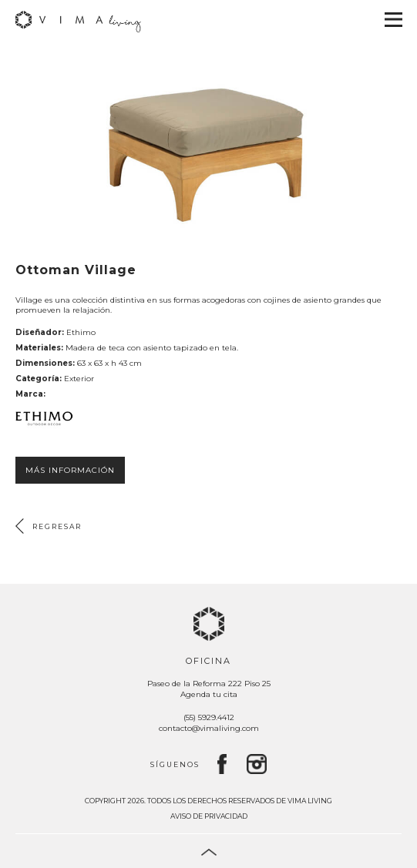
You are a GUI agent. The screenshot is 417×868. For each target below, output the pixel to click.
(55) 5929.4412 (209, 717)
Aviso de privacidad (209, 816)
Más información (70, 470)
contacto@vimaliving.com (209, 728)
